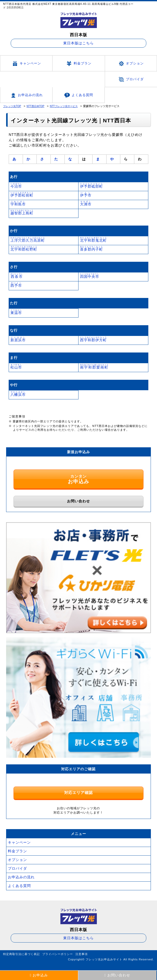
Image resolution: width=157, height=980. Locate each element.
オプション (131, 64)
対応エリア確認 (78, 789)
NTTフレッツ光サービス (64, 106)
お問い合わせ (78, 498)
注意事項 (82, 951)
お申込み (39, 975)
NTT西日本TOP (35, 106)
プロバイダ (131, 79)
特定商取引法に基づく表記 (21, 951)
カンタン (78, 476)
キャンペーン (26, 64)
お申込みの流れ (26, 95)
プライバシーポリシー (58, 951)
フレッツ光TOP (12, 106)
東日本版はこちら (78, 43)
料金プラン (79, 64)
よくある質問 (78, 95)
